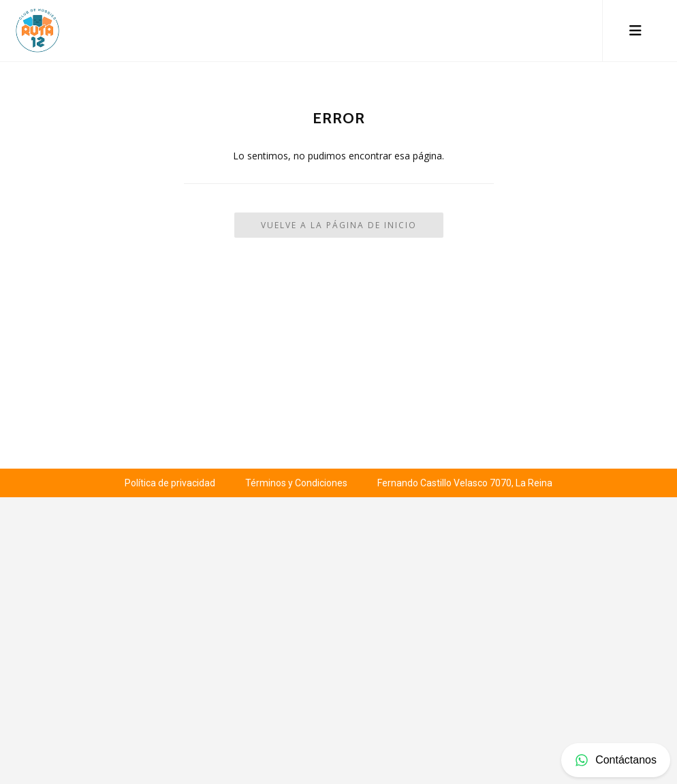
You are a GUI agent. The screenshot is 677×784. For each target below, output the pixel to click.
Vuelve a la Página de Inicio (339, 225)
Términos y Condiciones (296, 483)
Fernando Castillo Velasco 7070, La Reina (465, 483)
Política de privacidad (170, 483)
